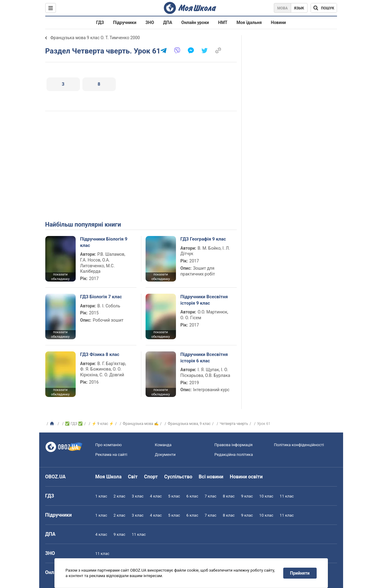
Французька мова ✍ (141, 424)
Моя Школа (109, 477)
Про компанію (109, 445)
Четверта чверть (234, 424)
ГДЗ (100, 22)
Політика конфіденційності (299, 445)
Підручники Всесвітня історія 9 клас (204, 300)
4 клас (156, 496)
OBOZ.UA (56, 477)
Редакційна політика (234, 455)
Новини (278, 22)
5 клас (174, 496)
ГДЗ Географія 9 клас (203, 239)
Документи (165, 455)
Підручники (125, 22)
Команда (163, 445)
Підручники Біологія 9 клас (104, 242)
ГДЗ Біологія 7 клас (101, 297)
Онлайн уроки (195, 22)
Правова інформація (234, 445)
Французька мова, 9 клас (189, 424)
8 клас (229, 496)
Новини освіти (246, 477)
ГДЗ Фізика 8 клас (100, 354)
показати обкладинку (60, 277)
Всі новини (211, 477)
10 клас (266, 496)
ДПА (168, 22)
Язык (299, 8)
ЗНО (150, 22)
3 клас (138, 496)
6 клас (192, 496)
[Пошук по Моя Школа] (324, 8)
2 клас (119, 496)
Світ (133, 477)
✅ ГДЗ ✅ (74, 424)
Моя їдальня (249, 22)
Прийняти (300, 573)
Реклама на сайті (111, 455)
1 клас (101, 496)
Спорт (151, 477)
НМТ (223, 22)
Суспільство (178, 477)
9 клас (247, 496)
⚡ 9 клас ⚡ (103, 424)
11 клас (287, 496)
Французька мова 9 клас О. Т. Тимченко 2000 (95, 38)
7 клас (210, 496)
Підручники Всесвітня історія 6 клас (204, 357)
